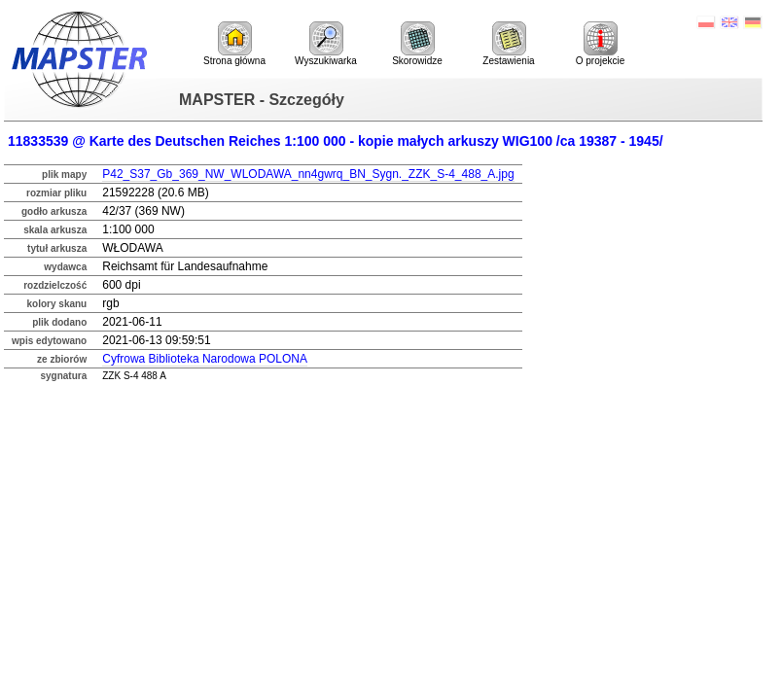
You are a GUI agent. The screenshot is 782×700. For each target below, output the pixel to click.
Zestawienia (508, 44)
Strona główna (234, 44)
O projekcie (601, 44)
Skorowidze (417, 44)
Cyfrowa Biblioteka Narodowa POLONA (205, 359)
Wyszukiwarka (326, 44)
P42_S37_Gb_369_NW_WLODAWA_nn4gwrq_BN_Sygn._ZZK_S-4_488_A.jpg (308, 174)
